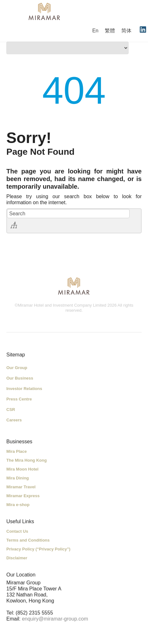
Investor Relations (24, 389)
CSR (11, 410)
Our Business (20, 378)
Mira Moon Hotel (22, 469)
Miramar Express (23, 496)
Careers (14, 420)
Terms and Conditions (28, 540)
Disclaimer (17, 558)
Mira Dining (18, 478)
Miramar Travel (21, 487)
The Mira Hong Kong (27, 460)
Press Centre (19, 399)
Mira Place (17, 451)
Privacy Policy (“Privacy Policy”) (38, 549)
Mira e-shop (18, 505)
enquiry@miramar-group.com (55, 619)
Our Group (17, 368)
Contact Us (17, 531)
